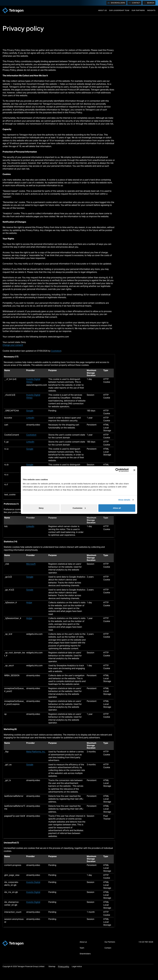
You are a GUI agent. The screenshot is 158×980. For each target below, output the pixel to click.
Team (82, 948)
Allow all (117, 508)
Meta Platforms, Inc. (36, 752)
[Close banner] (134, 470)
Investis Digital (33, 379)
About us (102, 10)
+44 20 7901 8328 (146, 942)
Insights (151, 10)
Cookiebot (56, 351)
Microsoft (31, 564)
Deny (41, 508)
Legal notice (77, 966)
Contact (134, 3)
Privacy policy (64, 966)
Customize (79, 508)
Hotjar (29, 603)
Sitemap (52, 966)
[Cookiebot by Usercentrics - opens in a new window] (117, 470)
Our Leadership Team (119, 10)
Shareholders (116, 3)
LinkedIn (30, 418)
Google (30, 411)
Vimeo (29, 382)
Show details (124, 500)
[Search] (149, 3)
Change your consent (13, 345)
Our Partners (138, 10)
